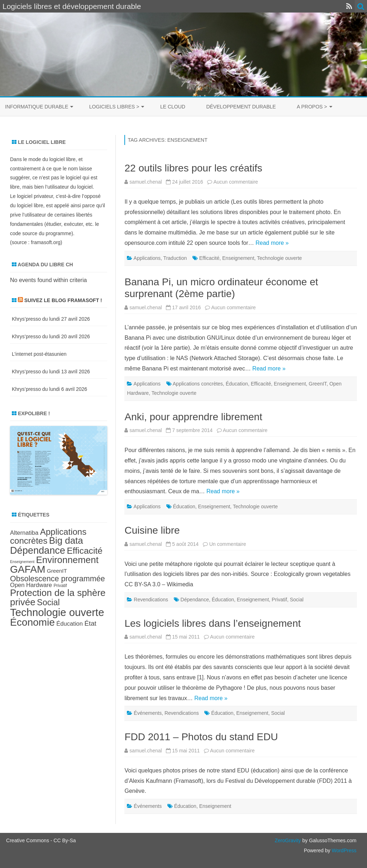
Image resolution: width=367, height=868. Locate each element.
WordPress (344, 850)
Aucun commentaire (236, 182)
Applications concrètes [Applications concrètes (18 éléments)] (48, 536)
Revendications (151, 600)
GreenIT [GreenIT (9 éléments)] (57, 571)
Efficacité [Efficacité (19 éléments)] (85, 551)
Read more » (272, 243)
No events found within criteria (48, 280)
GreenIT (318, 384)
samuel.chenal (146, 182)
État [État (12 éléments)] (90, 623)
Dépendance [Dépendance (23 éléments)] (38, 550)
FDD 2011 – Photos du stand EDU (201, 737)
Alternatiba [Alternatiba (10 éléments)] (24, 533)
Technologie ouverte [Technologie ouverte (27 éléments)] (57, 612)
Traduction (175, 258)
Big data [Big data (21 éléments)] (66, 540)
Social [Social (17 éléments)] (48, 602)
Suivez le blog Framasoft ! (63, 300)
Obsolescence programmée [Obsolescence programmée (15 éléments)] (58, 579)
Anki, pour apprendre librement (193, 417)
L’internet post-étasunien (39, 354)
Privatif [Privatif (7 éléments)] (60, 586)
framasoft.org (46, 242)
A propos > (312, 107)
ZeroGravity (288, 840)
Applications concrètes (198, 384)
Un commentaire (228, 544)
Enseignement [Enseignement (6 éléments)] (22, 562)
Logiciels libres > (114, 107)
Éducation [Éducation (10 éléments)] (70, 624)
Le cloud (173, 107)
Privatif (279, 600)
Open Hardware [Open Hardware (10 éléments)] (31, 585)
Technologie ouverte (279, 258)
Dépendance (195, 600)
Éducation (237, 384)
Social (297, 600)
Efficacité (209, 258)
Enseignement (238, 258)
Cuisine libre (152, 530)
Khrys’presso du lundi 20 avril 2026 (51, 336)
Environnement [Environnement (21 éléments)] (67, 560)
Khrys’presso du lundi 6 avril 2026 (49, 389)
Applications (147, 258)
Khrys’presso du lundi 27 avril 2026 (51, 319)
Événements (148, 713)
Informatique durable (37, 107)
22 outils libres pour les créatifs (193, 168)
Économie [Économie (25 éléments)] (32, 622)
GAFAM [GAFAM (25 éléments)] (28, 569)
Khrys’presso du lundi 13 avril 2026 (51, 372)
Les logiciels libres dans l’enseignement (213, 623)
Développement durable (241, 107)
